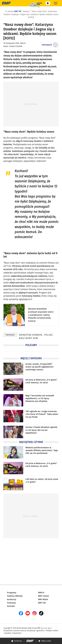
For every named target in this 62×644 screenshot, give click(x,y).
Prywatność (17, 633)
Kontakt (11, 606)
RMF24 (41, 593)
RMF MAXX (43, 599)
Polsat (48, 335)
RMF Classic (44, 596)
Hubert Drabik (16, 46)
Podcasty (11, 603)
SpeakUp (8, 633)
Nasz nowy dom (15, 132)
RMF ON (42, 603)
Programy (12, 593)
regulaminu (40, 631)
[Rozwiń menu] (56, 3)
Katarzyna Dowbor (31, 335)
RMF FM (18, 11)
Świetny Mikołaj (15, 596)
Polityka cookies (52, 631)
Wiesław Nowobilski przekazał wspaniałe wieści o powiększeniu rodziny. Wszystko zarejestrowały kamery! (41, 315)
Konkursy (12, 599)
